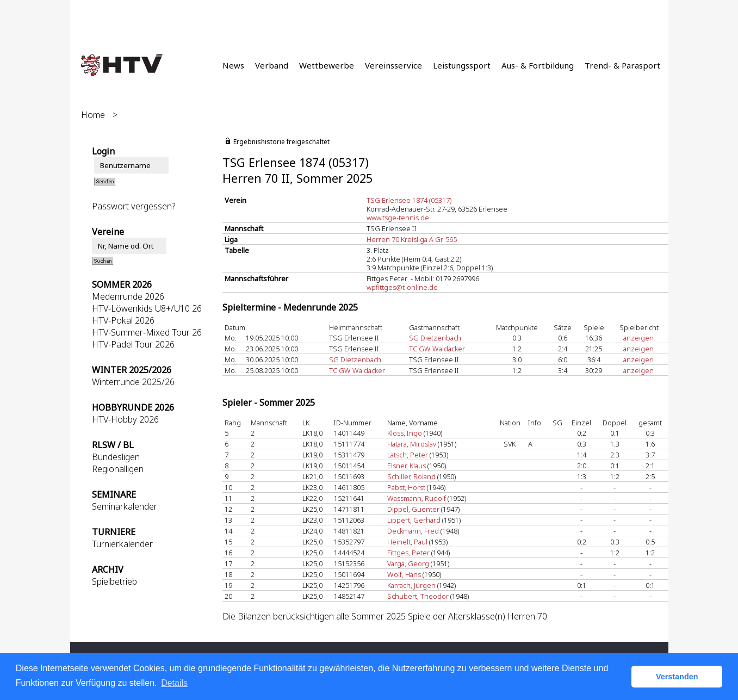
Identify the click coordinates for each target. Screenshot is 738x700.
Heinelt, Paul (407, 542)
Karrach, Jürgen (411, 585)
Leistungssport (462, 65)
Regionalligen (118, 469)
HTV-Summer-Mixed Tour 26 (147, 332)
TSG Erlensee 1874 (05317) (409, 200)
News (233, 65)
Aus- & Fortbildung (538, 65)
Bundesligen (116, 457)
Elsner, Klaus (407, 466)
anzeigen (638, 338)
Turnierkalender (122, 544)
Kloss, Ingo (405, 433)
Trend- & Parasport (622, 65)
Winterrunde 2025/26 (133, 382)
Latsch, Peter (408, 455)
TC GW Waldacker (437, 349)
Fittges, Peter (408, 553)
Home (93, 115)
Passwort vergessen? (134, 206)
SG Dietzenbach (435, 338)
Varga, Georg (408, 563)
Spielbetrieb (114, 581)
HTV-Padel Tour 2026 (133, 344)
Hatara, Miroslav (412, 444)
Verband (272, 65)
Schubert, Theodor (418, 596)
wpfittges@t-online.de (402, 287)
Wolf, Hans (404, 574)
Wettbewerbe (327, 65)
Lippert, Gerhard (414, 520)
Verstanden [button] (677, 677)
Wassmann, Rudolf (417, 498)
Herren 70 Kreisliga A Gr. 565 (412, 239)
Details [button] (174, 683)
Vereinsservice (393, 65)
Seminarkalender (125, 506)
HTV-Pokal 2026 (123, 320)
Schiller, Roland (411, 476)
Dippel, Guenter (413, 509)
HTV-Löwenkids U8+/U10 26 (147, 308)
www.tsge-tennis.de (398, 218)
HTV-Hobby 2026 (125, 419)
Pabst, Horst (406, 487)
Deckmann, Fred (413, 531)
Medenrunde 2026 (128, 296)
